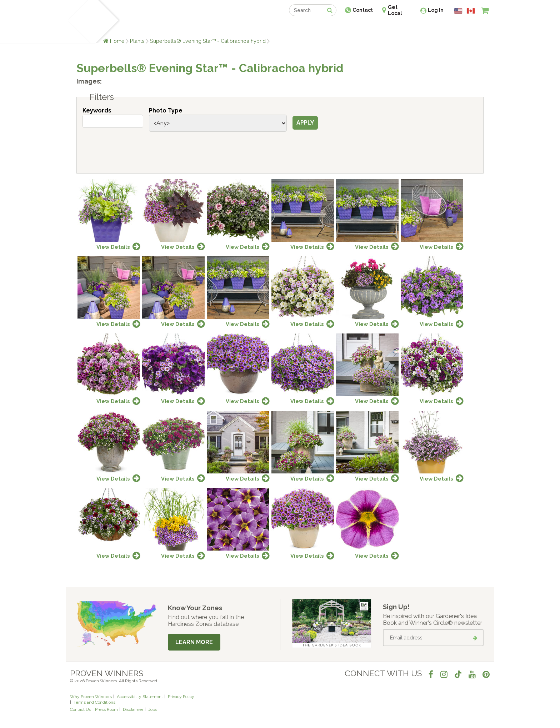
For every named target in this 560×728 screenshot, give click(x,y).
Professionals (334, 28)
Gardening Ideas (193, 28)
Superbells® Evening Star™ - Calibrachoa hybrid (208, 41)
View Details (113, 247)
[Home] (78, 21)
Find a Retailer (241, 28)
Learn (156, 28)
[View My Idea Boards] (472, 29)
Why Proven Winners (91, 697)
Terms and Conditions (94, 702)
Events (299, 28)
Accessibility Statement (140, 697)
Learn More (194, 642)
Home (117, 41)
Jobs (153, 709)
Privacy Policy (181, 697)
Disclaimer (133, 709)
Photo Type (166, 111)
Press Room (106, 709)
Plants (137, 41)
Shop (275, 28)
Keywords (97, 111)
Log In (436, 10)
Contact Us (81, 709)
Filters (102, 97)
